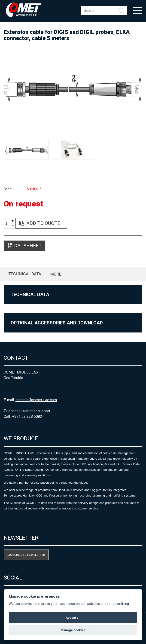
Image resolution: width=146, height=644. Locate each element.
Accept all (73, 618)
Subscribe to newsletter (26, 555)
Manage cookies (73, 630)
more (56, 274)
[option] (73, 89)
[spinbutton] (8, 223)
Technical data (25, 274)
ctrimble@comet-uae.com (36, 400)
